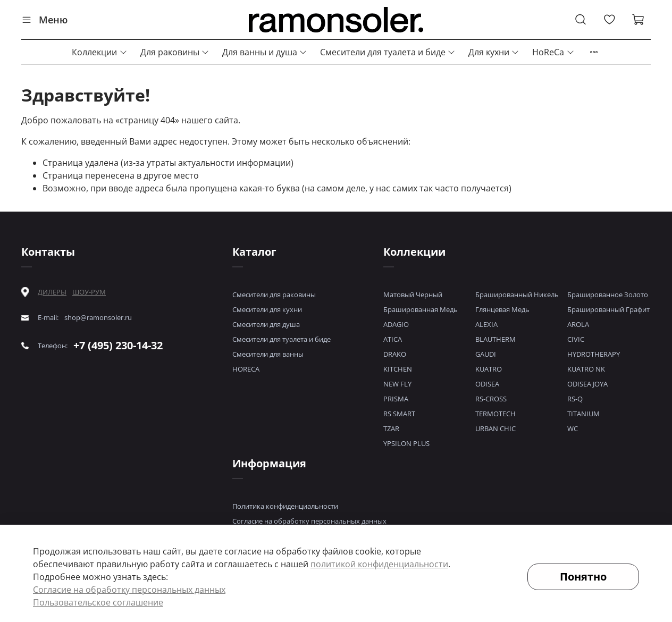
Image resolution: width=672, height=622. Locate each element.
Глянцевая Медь (502, 309)
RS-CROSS (491, 399)
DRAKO (395, 354)
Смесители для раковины (274, 295)
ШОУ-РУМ (89, 292)
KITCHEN (398, 369)
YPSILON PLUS (406, 443)
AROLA (578, 324)
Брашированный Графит (608, 309)
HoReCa (553, 52)
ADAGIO (396, 324)
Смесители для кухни (267, 309)
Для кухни (494, 52)
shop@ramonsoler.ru (98, 318)
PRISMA (396, 399)
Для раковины (175, 52)
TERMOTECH (495, 414)
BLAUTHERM (495, 339)
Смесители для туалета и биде (388, 52)
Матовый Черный (413, 295)
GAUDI (486, 354)
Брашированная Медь (421, 309)
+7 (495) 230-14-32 (118, 345)
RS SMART (399, 414)
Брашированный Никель (517, 295)
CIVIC (576, 339)
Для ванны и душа (265, 52)
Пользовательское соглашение (98, 602)
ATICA (393, 339)
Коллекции (99, 52)
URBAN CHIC (495, 428)
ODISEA (487, 384)
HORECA (246, 369)
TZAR (391, 428)
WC (573, 428)
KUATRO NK (586, 369)
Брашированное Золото (608, 295)
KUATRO (489, 369)
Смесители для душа (266, 324)
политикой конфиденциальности (379, 564)
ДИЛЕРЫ (52, 292)
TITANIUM (583, 414)
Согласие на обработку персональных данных (309, 521)
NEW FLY (397, 384)
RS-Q (575, 399)
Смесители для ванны (268, 354)
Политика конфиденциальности (285, 506)
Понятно (583, 577)
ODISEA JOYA (587, 384)
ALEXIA (486, 324)
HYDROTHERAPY (594, 354)
